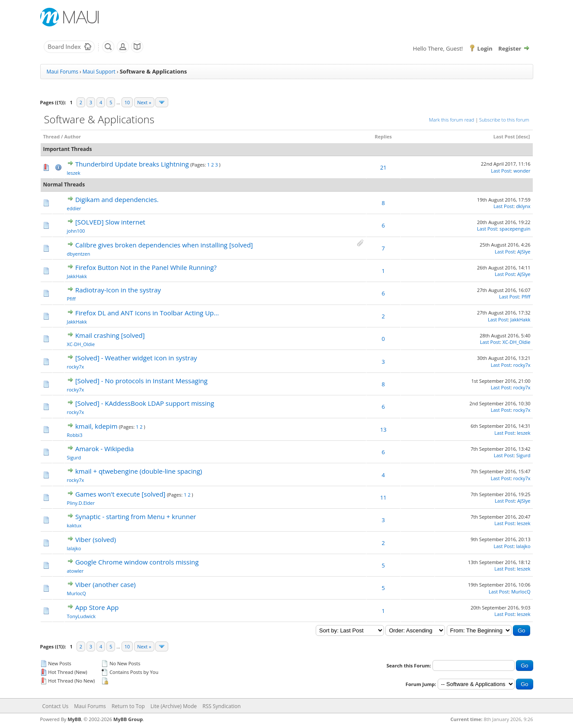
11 (383, 497)
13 (383, 430)
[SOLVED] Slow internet (110, 222)
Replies (383, 136)
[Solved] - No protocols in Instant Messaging (141, 381)
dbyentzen (79, 254)
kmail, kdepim (96, 426)
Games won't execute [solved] (120, 494)
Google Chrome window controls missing (137, 562)
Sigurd (74, 457)
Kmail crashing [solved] (110, 335)
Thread (52, 136)
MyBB (74, 719)
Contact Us (56, 706)
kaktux (74, 525)
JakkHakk (77, 276)
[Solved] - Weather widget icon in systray (136, 358)
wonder (522, 171)
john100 (76, 231)
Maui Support (99, 72)
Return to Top (128, 706)
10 (127, 102)
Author (72, 136)
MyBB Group (128, 719)
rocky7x (76, 367)
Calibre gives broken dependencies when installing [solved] (164, 245)
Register (510, 48)
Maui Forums (62, 72)
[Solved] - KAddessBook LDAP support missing (145, 403)
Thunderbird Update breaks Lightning (132, 164)
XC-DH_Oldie (81, 344)
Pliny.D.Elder (81, 503)
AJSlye (524, 252)
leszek (74, 173)
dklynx (523, 206)
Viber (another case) (106, 584)
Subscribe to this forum (504, 120)
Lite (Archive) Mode (174, 706)
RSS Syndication (221, 706)
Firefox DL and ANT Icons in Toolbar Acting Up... (147, 313)
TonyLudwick (82, 616)
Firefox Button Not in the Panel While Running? (146, 267)
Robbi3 (75, 435)
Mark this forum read (451, 120)
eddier (74, 208)
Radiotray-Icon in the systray (118, 290)
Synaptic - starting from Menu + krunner (136, 516)
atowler (75, 571)
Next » (144, 102)
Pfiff (72, 299)
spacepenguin (515, 229)
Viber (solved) (96, 539)
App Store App (97, 607)
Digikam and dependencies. (117, 199)
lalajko (74, 548)
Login (485, 48)
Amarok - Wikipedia (105, 449)
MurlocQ (77, 593)
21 (383, 167)
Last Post (504, 136)
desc (523, 136)
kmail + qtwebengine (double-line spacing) (139, 471)
